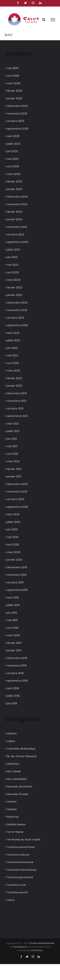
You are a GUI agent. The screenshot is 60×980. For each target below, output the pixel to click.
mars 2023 (13, 280)
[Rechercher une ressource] (44, 20)
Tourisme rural (16, 885)
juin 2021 (12, 439)
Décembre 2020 (17, 484)
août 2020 (13, 514)
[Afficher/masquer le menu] (53, 20)
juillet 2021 (13, 431)
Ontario (12, 802)
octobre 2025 (16, 121)
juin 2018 (12, 703)
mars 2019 (13, 635)
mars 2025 (14, 174)
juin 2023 (12, 257)
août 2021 (13, 424)
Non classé (14, 771)
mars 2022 (13, 371)
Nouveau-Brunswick (20, 787)
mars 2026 (14, 83)
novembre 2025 (17, 114)
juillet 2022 (13, 340)
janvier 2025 (14, 189)
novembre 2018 (17, 666)
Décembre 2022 (17, 303)
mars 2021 (13, 461)
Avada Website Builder (42, 943)
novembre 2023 (17, 227)
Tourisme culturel (18, 855)
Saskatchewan (16, 824)
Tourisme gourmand (20, 877)
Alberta (12, 734)
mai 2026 (13, 68)
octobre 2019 (15, 582)
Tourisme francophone (22, 870)
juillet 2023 (13, 250)
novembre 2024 (17, 204)
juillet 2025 (14, 144)
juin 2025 (12, 151)
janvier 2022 (14, 386)
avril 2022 (13, 363)
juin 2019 (12, 613)
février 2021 (14, 469)
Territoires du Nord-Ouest (23, 840)
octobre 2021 (15, 409)
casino (11, 741)
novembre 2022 (17, 310)
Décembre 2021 (17, 393)
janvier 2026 (14, 98)
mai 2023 (12, 265)
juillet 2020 (14, 522)
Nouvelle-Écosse (18, 794)
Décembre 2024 (17, 197)
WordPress (37, 950)
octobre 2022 (15, 318)
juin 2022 (12, 348)
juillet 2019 (13, 605)
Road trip (13, 817)
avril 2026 (13, 76)
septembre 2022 (17, 325)
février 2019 (14, 643)
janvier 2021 (14, 476)
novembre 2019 (17, 575)
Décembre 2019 (17, 567)
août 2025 (13, 136)
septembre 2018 (17, 681)
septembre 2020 (18, 507)
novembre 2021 (17, 401)
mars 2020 (14, 552)
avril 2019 (12, 628)
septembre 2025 (18, 129)
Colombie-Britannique (21, 749)
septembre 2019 (17, 590)
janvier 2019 (14, 650)
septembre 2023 (17, 242)
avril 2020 (13, 545)
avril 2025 (13, 166)
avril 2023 (13, 272)
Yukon (11, 900)
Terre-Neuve (15, 832)
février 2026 (14, 91)
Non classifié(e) (17, 779)
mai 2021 (12, 446)
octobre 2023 (15, 235)
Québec (12, 809)
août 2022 (13, 333)
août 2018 (13, 688)
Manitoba (13, 764)
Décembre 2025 (17, 106)
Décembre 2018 (17, 658)
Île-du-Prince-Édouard (21, 756)
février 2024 (15, 212)
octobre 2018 (15, 673)
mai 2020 (13, 537)
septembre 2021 (17, 416)
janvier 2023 (14, 295)
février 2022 (14, 378)
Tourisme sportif (17, 892)
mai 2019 (12, 620)
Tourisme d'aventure (20, 862)
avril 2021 (12, 454)
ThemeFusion (20, 947)
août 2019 (13, 598)
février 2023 (14, 288)
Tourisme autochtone (21, 847)
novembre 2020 (17, 492)
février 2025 (14, 182)
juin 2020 (12, 529)
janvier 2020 (14, 560)
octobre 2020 (16, 499)
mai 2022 (12, 356)
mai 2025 (13, 159)
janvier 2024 (15, 219)
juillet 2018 (13, 696)
